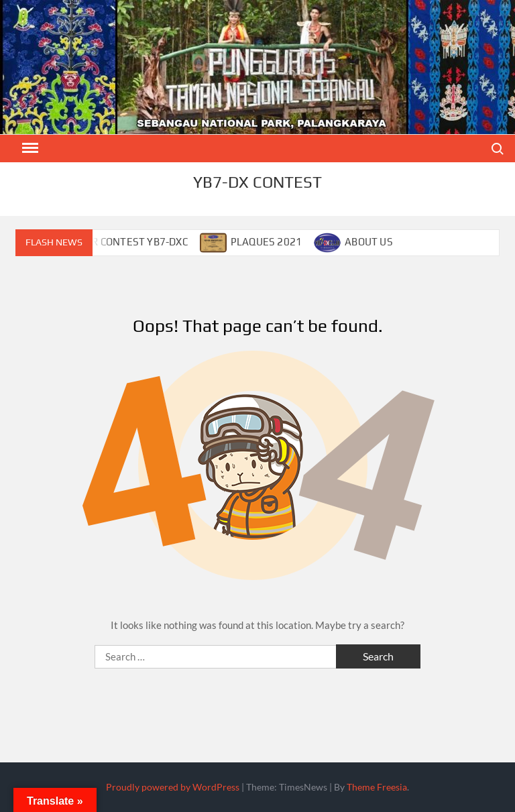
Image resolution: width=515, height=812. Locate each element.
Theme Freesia (377, 787)
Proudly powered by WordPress (173, 787)
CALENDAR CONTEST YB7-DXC (117, 242)
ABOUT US (369, 242)
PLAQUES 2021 (266, 242)
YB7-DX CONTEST (257, 182)
